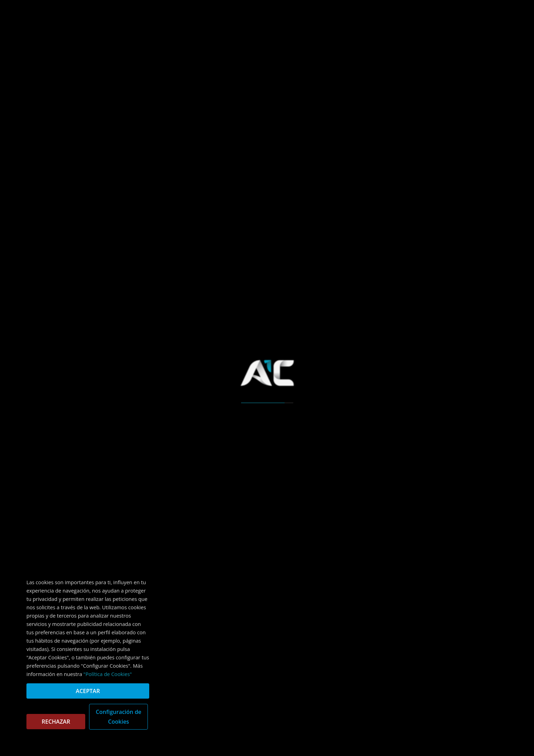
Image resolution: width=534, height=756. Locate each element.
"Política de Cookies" (108, 674)
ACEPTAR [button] (88, 691)
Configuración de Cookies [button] (118, 717)
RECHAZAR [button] (56, 722)
